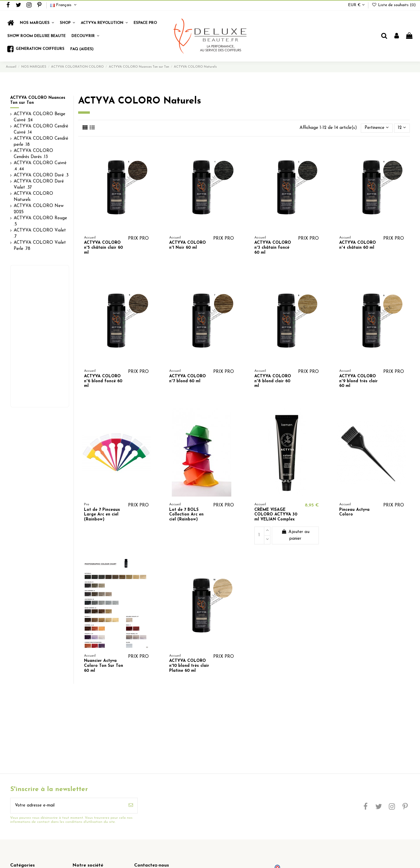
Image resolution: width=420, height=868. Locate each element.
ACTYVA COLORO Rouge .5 (40, 221)
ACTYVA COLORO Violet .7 (40, 234)
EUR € (356, 5)
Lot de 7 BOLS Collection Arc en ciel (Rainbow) (186, 515)
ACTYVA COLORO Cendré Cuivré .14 (41, 129)
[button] (67, 23)
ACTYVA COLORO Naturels (33, 197)
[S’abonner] (131, 806)
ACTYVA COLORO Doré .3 (41, 175)
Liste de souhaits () (394, 5)
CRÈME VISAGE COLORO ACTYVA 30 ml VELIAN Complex (276, 515)
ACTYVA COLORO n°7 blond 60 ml (188, 379)
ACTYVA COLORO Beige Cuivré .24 (40, 117)
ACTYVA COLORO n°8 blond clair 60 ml (273, 381)
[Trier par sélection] (377, 128)
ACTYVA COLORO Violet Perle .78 (40, 246)
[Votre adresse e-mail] (67, 806)
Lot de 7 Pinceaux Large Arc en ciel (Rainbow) (102, 515)
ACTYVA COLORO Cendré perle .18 (41, 142)
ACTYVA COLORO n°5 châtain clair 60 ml (103, 248)
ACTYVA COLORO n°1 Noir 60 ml (188, 245)
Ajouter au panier (295, 535)
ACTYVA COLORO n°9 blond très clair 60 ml (358, 381)
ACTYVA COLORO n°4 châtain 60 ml (358, 245)
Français (64, 5)
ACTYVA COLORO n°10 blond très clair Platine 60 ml (189, 666)
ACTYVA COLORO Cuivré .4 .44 (40, 166)
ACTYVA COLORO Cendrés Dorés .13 (33, 154)
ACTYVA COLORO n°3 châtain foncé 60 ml (273, 248)
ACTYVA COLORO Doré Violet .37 (39, 185)
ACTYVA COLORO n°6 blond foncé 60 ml (103, 381)
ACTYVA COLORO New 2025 (39, 209)
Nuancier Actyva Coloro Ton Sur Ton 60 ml (104, 666)
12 (402, 128)
